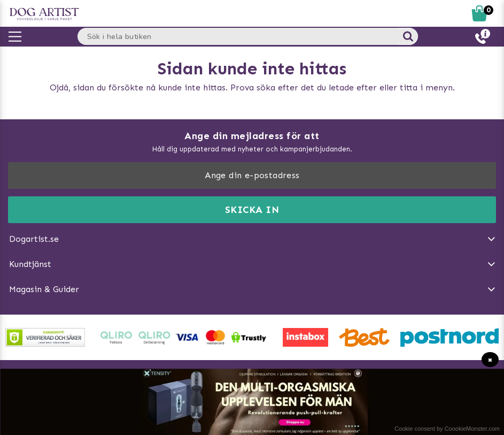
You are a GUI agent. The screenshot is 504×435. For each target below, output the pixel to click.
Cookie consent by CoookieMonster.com (447, 429)
